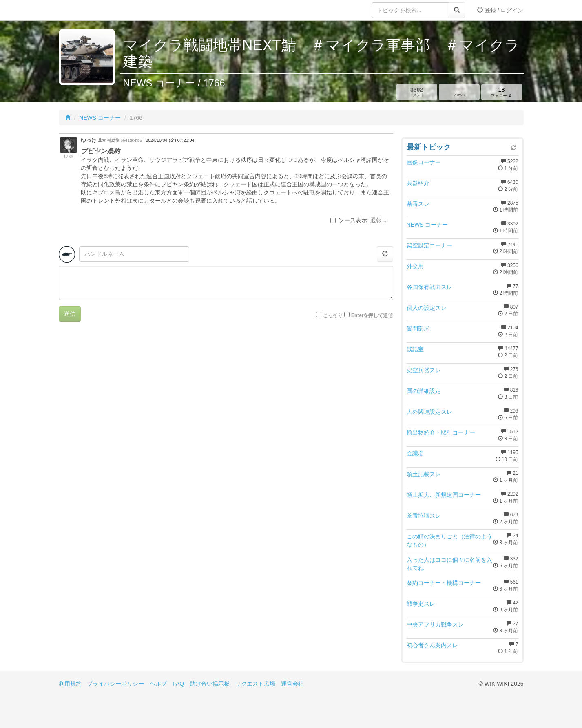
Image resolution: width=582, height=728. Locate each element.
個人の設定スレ (427, 308)
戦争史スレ (421, 604)
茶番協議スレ (424, 516)
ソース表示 (349, 220)
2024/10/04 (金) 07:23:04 (170, 140)
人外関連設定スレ (429, 412)
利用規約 (70, 684)
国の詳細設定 (424, 391)
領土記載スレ (424, 474)
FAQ (178, 684)
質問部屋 (418, 329)
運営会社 (292, 684)
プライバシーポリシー (115, 684)
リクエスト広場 (255, 684)
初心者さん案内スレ (432, 645)
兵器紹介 (418, 183)
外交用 (415, 266)
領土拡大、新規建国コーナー (444, 495)
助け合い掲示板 (210, 684)
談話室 (415, 349)
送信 (70, 314)
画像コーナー (424, 162)
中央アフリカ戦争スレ (435, 624)
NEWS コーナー (100, 118)
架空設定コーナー (429, 245)
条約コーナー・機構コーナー (444, 583)
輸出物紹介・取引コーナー (441, 432)
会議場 (415, 453)
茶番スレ (418, 204)
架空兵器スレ (424, 370)
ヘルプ (158, 684)
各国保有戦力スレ (429, 287)
